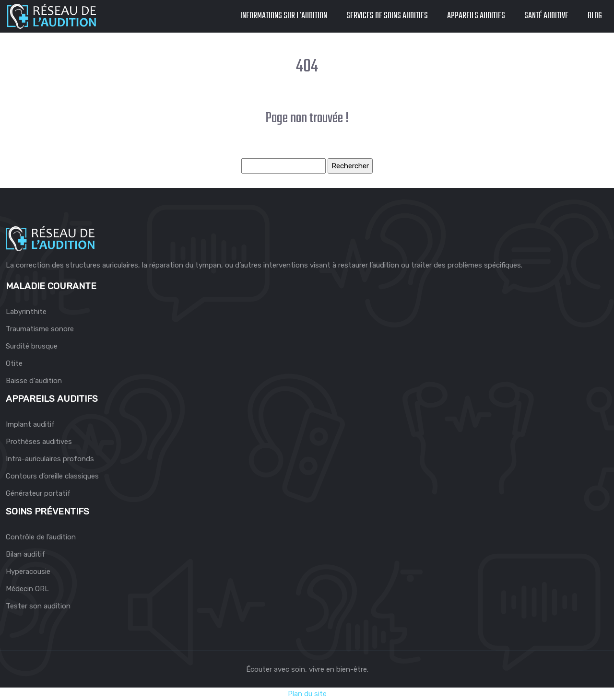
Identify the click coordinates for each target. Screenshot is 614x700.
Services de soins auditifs (387, 16)
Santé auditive (546, 16)
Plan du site (307, 694)
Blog (595, 16)
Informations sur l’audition (284, 16)
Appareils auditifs (476, 16)
